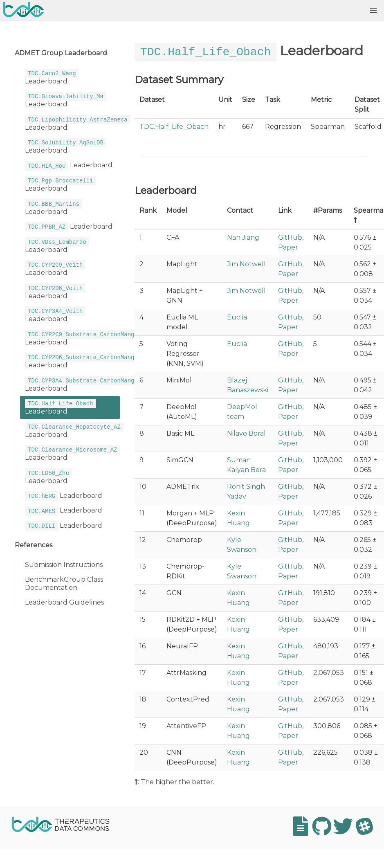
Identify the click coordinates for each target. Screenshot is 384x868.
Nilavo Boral (246, 433)
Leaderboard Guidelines (64, 598)
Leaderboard (52, 76)
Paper (288, 247)
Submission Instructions (64, 560)
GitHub (290, 237)
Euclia (237, 317)
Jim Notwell (246, 264)
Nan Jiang (243, 237)
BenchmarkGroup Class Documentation (64, 579)
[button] (373, 11)
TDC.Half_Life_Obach (174, 126)
